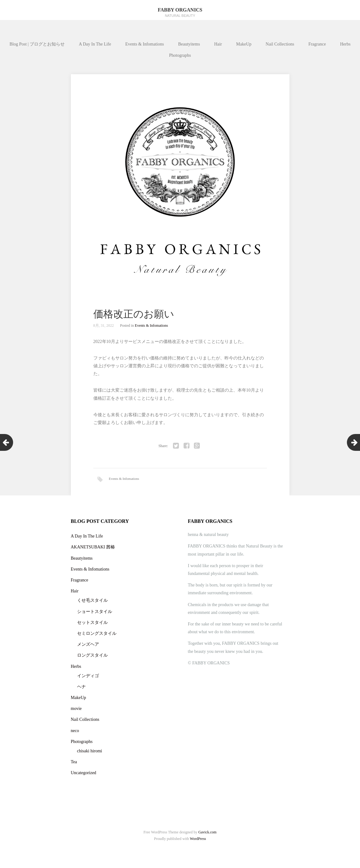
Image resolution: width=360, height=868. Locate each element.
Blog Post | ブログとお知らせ (37, 44)
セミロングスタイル (97, 637)
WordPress (198, 842)
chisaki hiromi (90, 754)
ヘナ (81, 690)
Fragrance (317, 44)
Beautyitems (189, 44)
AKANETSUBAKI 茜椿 (93, 550)
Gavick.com (207, 835)
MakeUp (244, 44)
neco (75, 733)
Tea (74, 765)
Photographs (180, 55)
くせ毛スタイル (92, 603)
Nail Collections (280, 44)
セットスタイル (92, 626)
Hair (218, 44)
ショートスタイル (95, 614)
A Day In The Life (95, 44)
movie (76, 712)
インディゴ (88, 679)
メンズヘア (88, 647)
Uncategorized (84, 776)
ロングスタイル (92, 658)
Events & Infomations (145, 44)
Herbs (345, 44)
